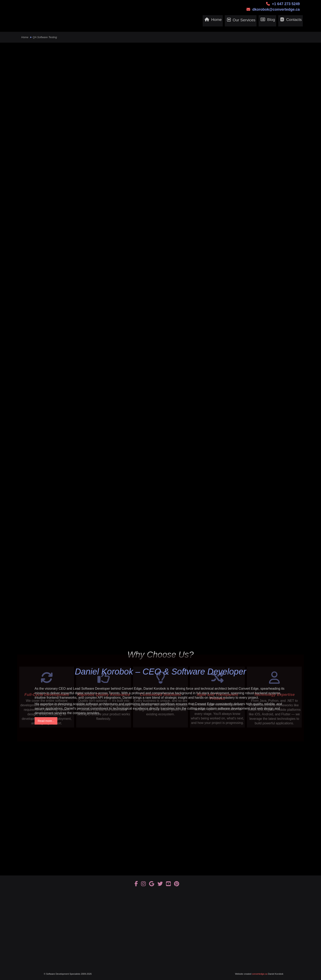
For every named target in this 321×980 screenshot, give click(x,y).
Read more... (46, 721)
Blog (261, 21)
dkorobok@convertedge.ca (276, 9)
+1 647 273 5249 (286, 4)
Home (194, 21)
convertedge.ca (260, 974)
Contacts (290, 21)
